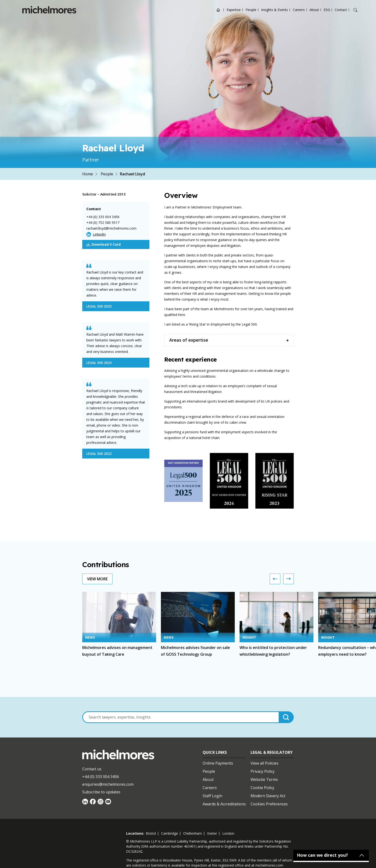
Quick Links (215, 752)
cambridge (170, 833)
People (251, 10)
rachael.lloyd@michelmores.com (111, 228)
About (314, 10)
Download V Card (103, 244)
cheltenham (193, 833)
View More (97, 579)
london (228, 833)
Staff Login (212, 796)
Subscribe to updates (101, 792)
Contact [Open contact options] (341, 10)
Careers (299, 10)
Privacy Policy (263, 771)
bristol (151, 833)
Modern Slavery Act (268, 796)
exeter (212, 833)
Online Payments (218, 763)
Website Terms (264, 779)
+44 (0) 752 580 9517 (103, 223)
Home (88, 174)
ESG (327, 10)
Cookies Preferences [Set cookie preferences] (269, 804)
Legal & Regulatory (272, 752)
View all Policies (264, 763)
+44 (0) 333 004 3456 (103, 217)
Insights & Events (275, 10)
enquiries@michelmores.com (108, 784)
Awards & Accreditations (224, 804)
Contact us (92, 769)
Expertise (234, 10)
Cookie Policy (262, 788)
